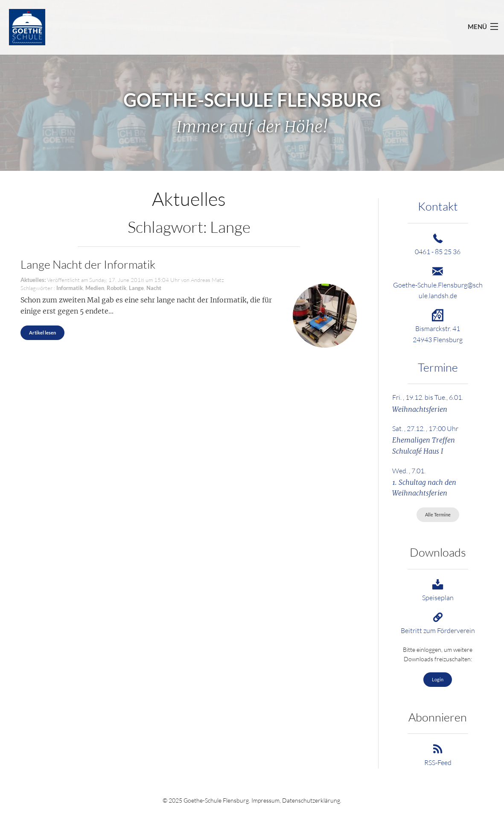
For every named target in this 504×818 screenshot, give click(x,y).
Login (438, 679)
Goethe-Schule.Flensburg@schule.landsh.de (438, 285)
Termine (438, 367)
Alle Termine (438, 515)
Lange (136, 288)
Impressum (265, 800)
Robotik (117, 288)
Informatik (70, 288)
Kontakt (438, 206)
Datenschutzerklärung (311, 800)
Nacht (154, 288)
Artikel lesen (42, 333)
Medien (95, 288)
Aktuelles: (33, 280)
